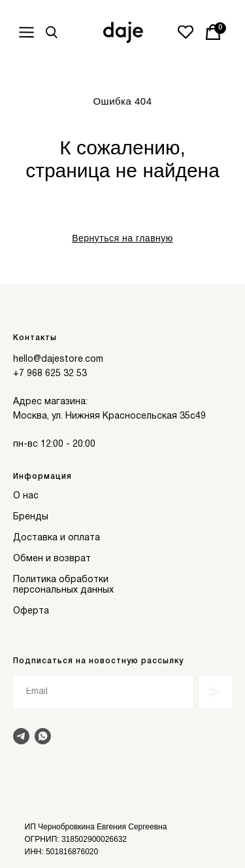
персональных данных (63, 590)
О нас (26, 496)
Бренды (31, 517)
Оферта (31, 611)
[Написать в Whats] (43, 736)
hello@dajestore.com (58, 359)
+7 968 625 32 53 (50, 374)
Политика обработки (61, 580)
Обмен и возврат (52, 559)
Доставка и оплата (57, 538)
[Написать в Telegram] (21, 736)
